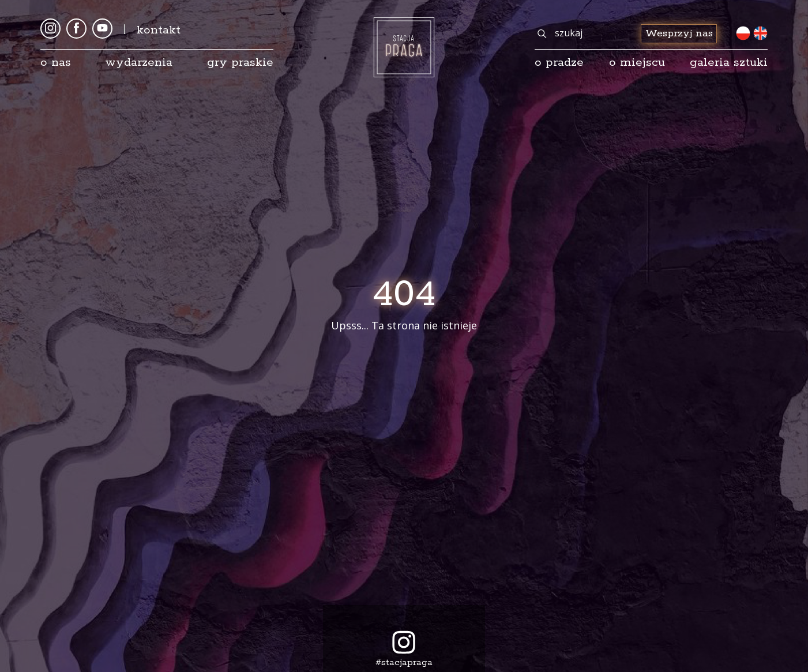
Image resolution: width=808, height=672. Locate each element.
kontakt (159, 30)
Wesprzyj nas (679, 33)
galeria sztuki (729, 62)
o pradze (559, 62)
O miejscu (637, 62)
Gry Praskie (240, 62)
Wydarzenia (139, 62)
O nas (56, 62)
